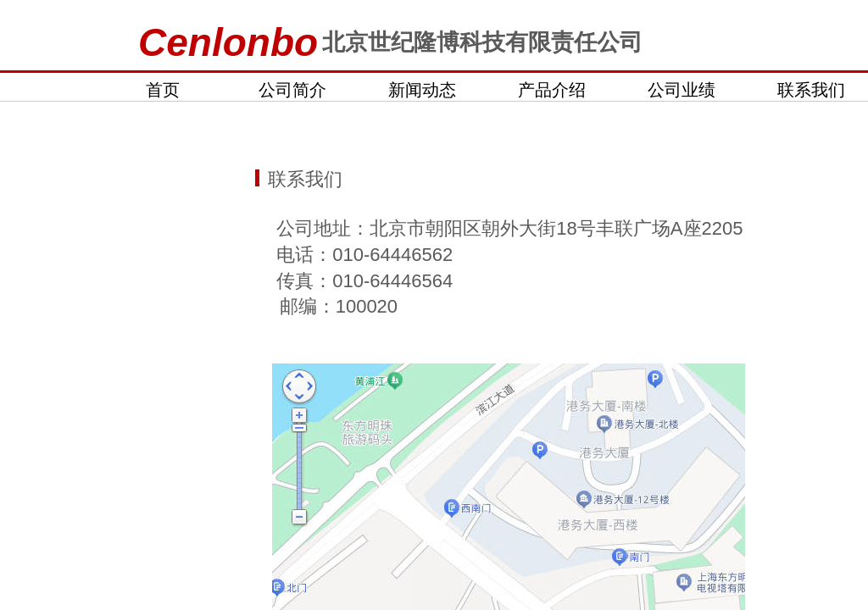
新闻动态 (422, 90)
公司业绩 (682, 90)
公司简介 (292, 90)
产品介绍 (552, 90)
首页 (163, 90)
